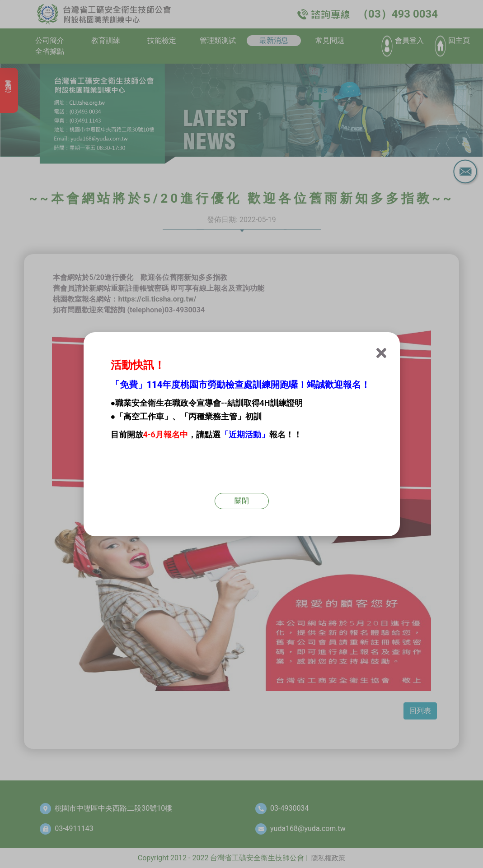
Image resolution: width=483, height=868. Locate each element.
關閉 (242, 501)
